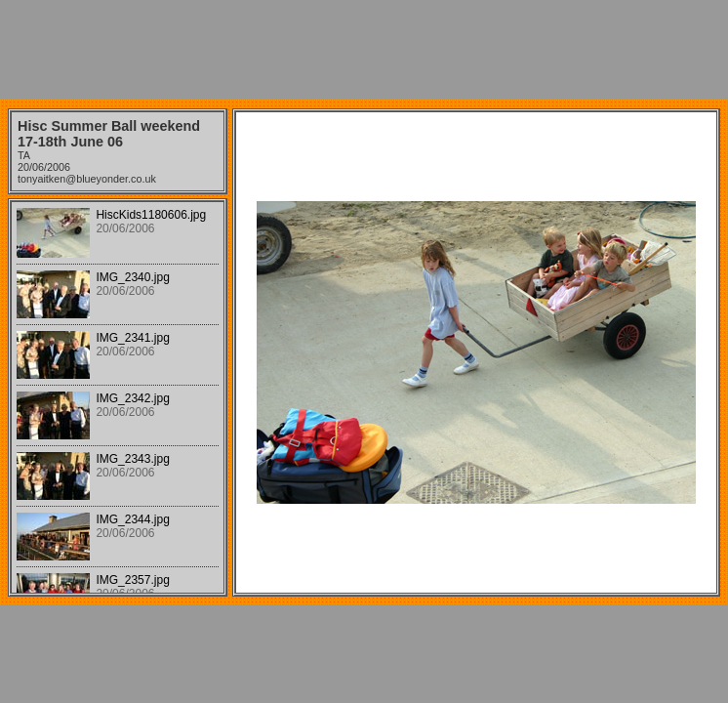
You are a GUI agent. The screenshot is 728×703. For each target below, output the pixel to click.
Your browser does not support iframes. (118, 397)
